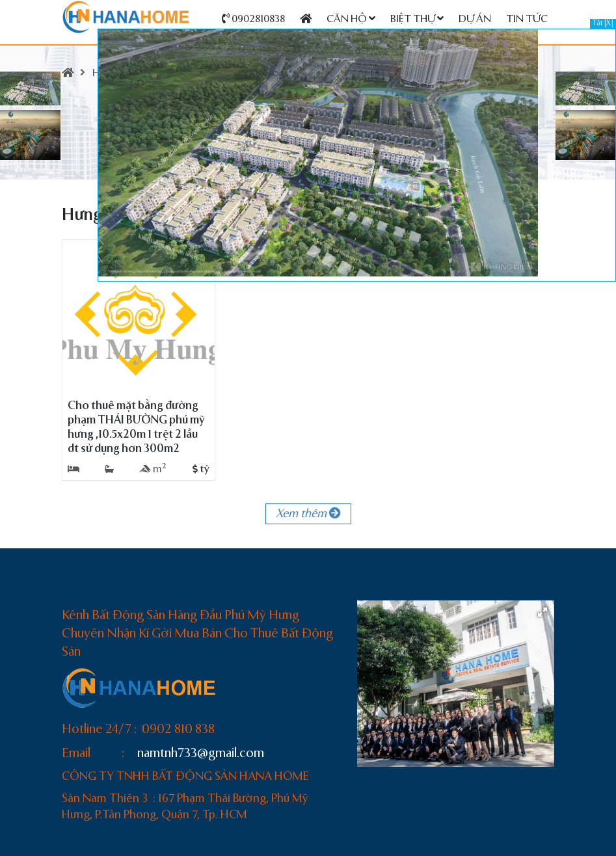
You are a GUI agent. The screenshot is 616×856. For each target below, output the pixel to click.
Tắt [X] (603, 24)
